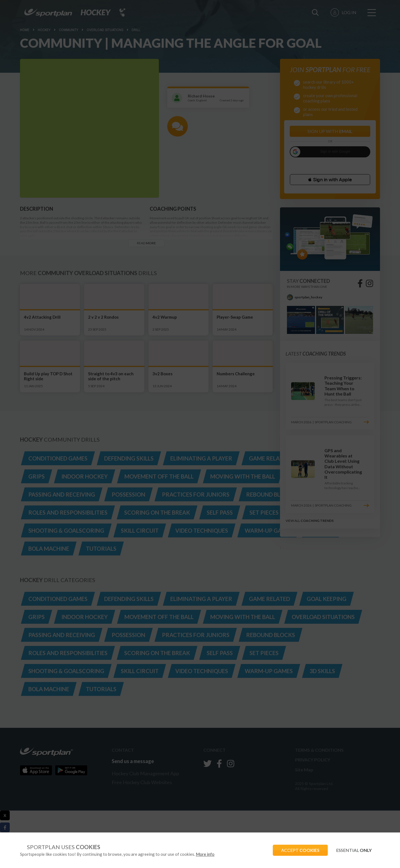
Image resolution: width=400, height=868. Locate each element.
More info (205, 854)
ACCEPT (300, 850)
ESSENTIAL (354, 850)
